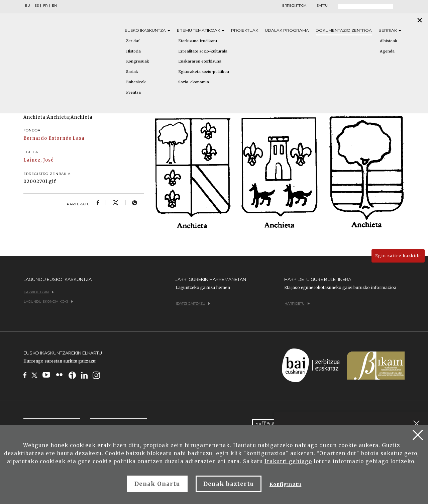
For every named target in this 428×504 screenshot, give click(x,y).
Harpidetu (297, 304)
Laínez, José (39, 160)
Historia (133, 51)
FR (45, 6)
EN (54, 6)
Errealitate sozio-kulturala (203, 51)
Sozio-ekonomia (194, 82)
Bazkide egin (39, 292)
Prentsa (133, 92)
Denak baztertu (229, 484)
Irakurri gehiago (288, 461)
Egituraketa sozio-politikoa (204, 72)
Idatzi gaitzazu (193, 304)
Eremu (201, 30)
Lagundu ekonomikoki (48, 301)
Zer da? (133, 41)
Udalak (287, 30)
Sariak (132, 72)
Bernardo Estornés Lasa (54, 138)
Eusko (147, 30)
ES (37, 6)
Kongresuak (138, 61)
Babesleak (136, 82)
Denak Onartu (157, 484)
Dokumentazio (344, 30)
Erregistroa (294, 6)
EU (28, 6)
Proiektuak (245, 30)
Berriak (390, 30)
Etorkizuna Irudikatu (198, 41)
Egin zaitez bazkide (398, 256)
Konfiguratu (285, 484)
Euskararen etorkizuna (200, 61)
